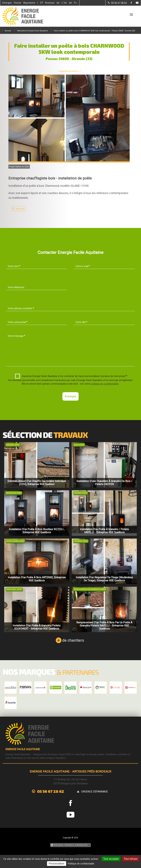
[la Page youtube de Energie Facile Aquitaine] (135, 3)
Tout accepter (111, 859)
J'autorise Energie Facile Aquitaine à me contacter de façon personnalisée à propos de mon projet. (71, 376)
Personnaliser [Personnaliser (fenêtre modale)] (57, 864)
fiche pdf (20, 209)
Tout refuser (131, 859)
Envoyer (70, 396)
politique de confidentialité (105, 384)
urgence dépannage (94, 792)
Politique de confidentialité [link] (81, 864)
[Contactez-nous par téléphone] (117, 3)
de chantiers (73, 640)
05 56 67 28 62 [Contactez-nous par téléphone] (51, 791)
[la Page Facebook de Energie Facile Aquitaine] (129, 3)
